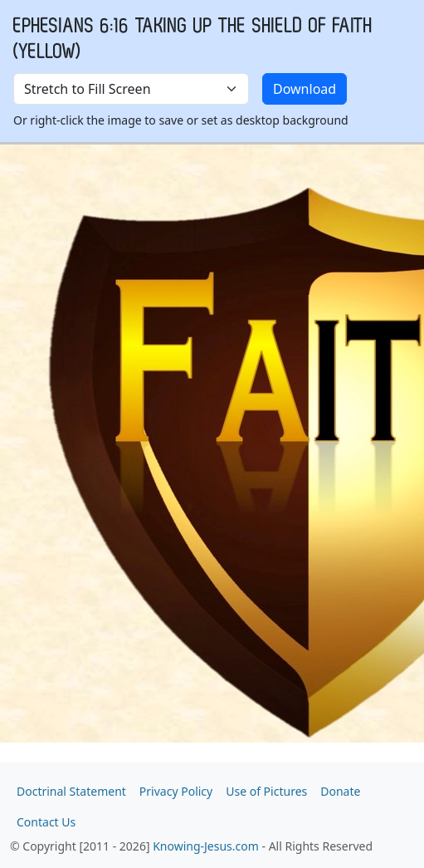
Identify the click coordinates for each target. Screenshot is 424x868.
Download (305, 89)
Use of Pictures (266, 791)
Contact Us (46, 822)
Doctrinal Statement (71, 791)
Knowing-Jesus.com (206, 846)
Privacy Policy (176, 791)
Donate (340, 791)
